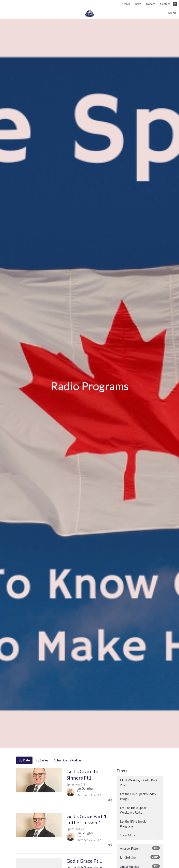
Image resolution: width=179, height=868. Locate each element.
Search (126, 4)
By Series (42, 760)
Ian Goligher (140, 857)
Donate (151, 4)
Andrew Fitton (140, 848)
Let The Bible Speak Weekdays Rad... (133, 810)
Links (138, 4)
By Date (24, 760)
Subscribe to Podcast (68, 760)
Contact (165, 4)
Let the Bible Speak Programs (133, 824)
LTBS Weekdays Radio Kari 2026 (138, 783)
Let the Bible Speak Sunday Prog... (138, 796)
